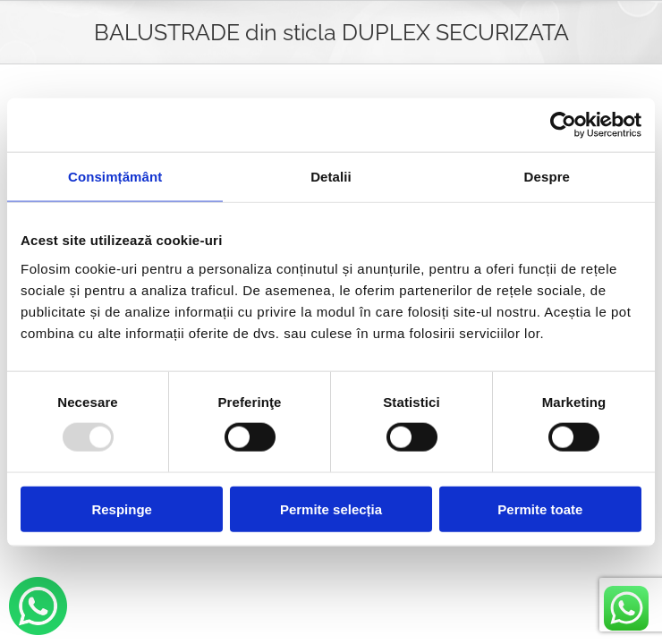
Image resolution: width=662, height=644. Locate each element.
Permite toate (540, 508)
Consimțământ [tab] (115, 177)
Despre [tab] (547, 177)
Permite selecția (331, 508)
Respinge (122, 508)
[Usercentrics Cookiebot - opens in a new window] (563, 125)
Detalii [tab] (331, 177)
